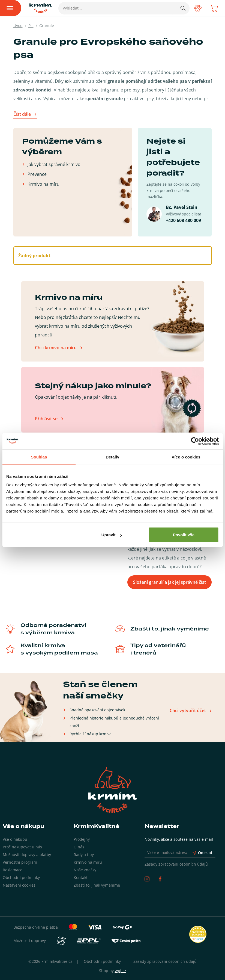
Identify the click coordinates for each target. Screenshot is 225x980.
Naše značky (85, 870)
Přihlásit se (46, 419)
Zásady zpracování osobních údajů (176, 864)
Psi (31, 26)
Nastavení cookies (19, 885)
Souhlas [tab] (39, 457)
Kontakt (81, 877)
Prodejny (82, 839)
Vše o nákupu (15, 839)
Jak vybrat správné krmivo (54, 164)
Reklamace (13, 870)
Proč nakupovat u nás (22, 847)
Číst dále (22, 114)
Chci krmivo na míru (56, 348)
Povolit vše (184, 535)
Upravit (112, 535)
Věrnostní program (20, 862)
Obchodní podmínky (21, 877)
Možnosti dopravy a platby (27, 855)
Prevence (37, 174)
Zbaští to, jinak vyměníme (97, 885)
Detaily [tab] (113, 457)
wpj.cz (121, 971)
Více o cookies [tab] (186, 457)
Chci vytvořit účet (188, 710)
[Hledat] (183, 8)
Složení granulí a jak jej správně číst (169, 582)
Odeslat (202, 853)
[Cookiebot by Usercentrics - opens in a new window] (195, 441)
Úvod (18, 26)
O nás (79, 847)
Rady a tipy (84, 855)
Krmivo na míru (43, 184)
